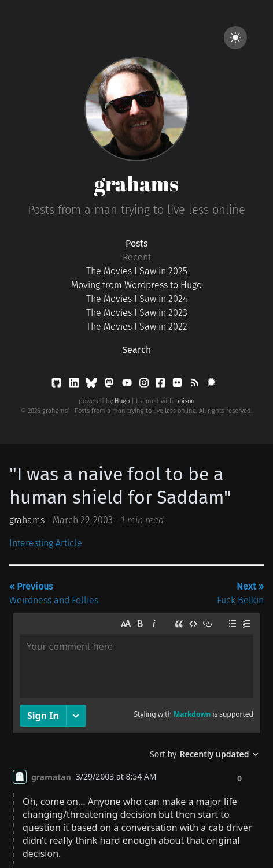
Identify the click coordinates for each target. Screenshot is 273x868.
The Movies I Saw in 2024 (137, 299)
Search (136, 350)
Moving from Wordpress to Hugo (136, 285)
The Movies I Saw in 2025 (137, 271)
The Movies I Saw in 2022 (137, 327)
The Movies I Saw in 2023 (137, 313)
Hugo (122, 401)
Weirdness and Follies (54, 593)
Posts (136, 243)
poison (185, 401)
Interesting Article (46, 543)
